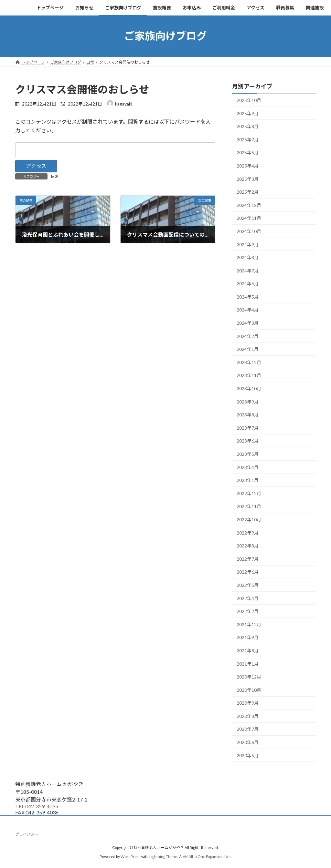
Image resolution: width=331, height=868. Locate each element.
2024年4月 (248, 310)
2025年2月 (248, 192)
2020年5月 (248, 755)
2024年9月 (248, 244)
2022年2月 (248, 611)
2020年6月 (248, 742)
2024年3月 (248, 323)
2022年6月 (248, 572)
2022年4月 (248, 598)
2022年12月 (249, 493)
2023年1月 (248, 480)
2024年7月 (248, 270)
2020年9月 (248, 703)
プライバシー (27, 834)
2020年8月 (248, 716)
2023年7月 (248, 428)
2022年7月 (248, 559)
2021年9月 (248, 637)
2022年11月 (249, 506)
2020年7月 (248, 729)
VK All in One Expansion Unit (207, 857)
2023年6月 (248, 441)
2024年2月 (248, 336)
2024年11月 (249, 218)
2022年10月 (249, 520)
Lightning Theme (164, 857)
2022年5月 (248, 585)
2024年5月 (248, 296)
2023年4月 (248, 467)
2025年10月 (249, 100)
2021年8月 (248, 651)
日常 (55, 176)
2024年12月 (249, 205)
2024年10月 (249, 231)
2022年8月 (248, 546)
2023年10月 (249, 388)
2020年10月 (249, 690)
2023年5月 (248, 454)
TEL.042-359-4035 (37, 806)
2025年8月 (248, 126)
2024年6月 (248, 284)
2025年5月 (248, 153)
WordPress (131, 857)
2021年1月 (248, 664)
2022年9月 (248, 532)
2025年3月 (248, 179)
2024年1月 (248, 349)
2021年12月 (249, 624)
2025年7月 (248, 139)
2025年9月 (248, 113)
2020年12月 (249, 677)
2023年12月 (249, 362)
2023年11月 (249, 375)
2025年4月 (248, 166)
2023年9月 (248, 401)
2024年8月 (248, 257)
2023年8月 (248, 415)
